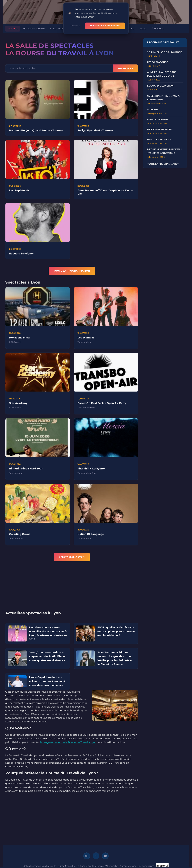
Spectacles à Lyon (62, 29)
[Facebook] (96, 856)
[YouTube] (105, 856)
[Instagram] (87, 856)
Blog (143, 29)
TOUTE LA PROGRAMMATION (72, 271)
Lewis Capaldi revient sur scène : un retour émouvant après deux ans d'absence (47, 681)
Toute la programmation (163, 164)
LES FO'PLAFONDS (158, 62)
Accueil (13, 29)
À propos (158, 29)
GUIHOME (153, 110)
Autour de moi (128, 866)
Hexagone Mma (19, 339)
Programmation (34, 29)
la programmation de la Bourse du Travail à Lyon (68, 742)
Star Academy (18, 404)
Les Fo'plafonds (19, 192)
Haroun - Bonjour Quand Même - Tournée (36, 130)
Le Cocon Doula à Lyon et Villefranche (97, 866)
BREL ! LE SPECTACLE (159, 139)
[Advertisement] (72, 588)
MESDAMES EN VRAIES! (160, 129)
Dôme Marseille (66, 866)
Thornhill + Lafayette (91, 470)
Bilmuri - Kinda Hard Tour (26, 470)
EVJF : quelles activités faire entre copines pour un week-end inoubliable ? (116, 631)
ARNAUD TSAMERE (158, 119)
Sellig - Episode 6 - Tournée (95, 130)
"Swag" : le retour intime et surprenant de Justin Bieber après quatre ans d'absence (47, 656)
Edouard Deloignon (22, 255)
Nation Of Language (91, 535)
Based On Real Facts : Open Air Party (102, 404)
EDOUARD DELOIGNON (160, 86)
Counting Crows (20, 535)
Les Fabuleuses (146, 866)
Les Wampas (86, 339)
